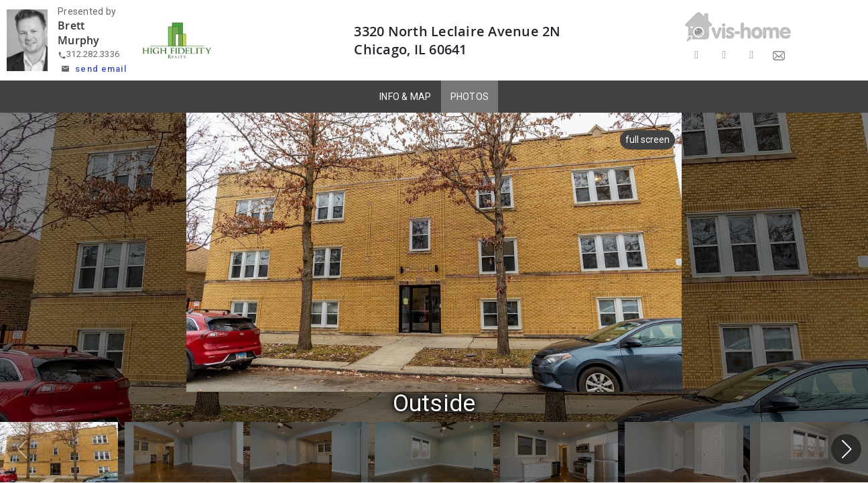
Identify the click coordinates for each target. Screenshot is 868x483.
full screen (643, 140)
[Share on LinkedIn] (752, 55)
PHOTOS (470, 97)
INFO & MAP (406, 97)
